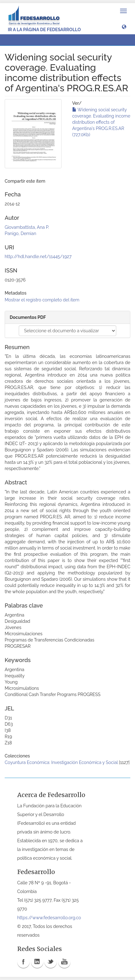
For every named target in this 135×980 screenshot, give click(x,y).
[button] (124, 26)
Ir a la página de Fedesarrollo (44, 30)
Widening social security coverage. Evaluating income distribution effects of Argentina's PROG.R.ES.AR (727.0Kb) (101, 122)
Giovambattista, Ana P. (27, 227)
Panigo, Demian (20, 233)
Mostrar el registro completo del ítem (42, 300)
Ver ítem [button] (20, 40)
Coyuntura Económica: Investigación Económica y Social (61, 762)
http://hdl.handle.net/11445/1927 (38, 257)
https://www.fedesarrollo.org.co (49, 918)
